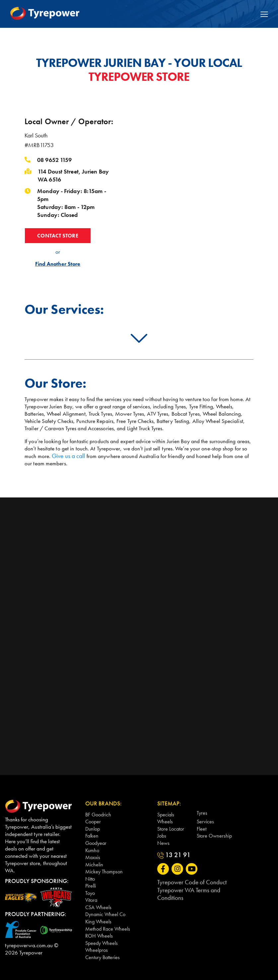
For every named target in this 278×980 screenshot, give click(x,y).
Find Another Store (58, 265)
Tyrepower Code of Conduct (188, 882)
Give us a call (67, 456)
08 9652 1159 (54, 160)
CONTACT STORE (58, 236)
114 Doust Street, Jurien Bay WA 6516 (73, 175)
